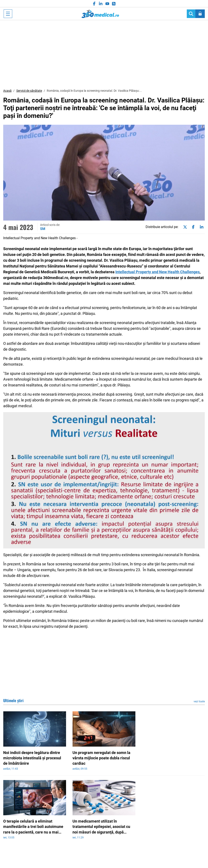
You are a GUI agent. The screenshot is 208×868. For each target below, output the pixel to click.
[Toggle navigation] (8, 14)
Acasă (7, 91)
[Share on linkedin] (201, 227)
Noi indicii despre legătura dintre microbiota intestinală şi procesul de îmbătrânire (32, 758)
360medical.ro (100, 14)
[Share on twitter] (184, 227)
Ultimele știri (13, 700)
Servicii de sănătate (29, 91)
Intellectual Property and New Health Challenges (158, 272)
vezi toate (199, 701)
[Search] (191, 14)
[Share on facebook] (192, 227)
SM (43, 229)
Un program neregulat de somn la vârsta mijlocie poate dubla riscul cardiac (101, 758)
